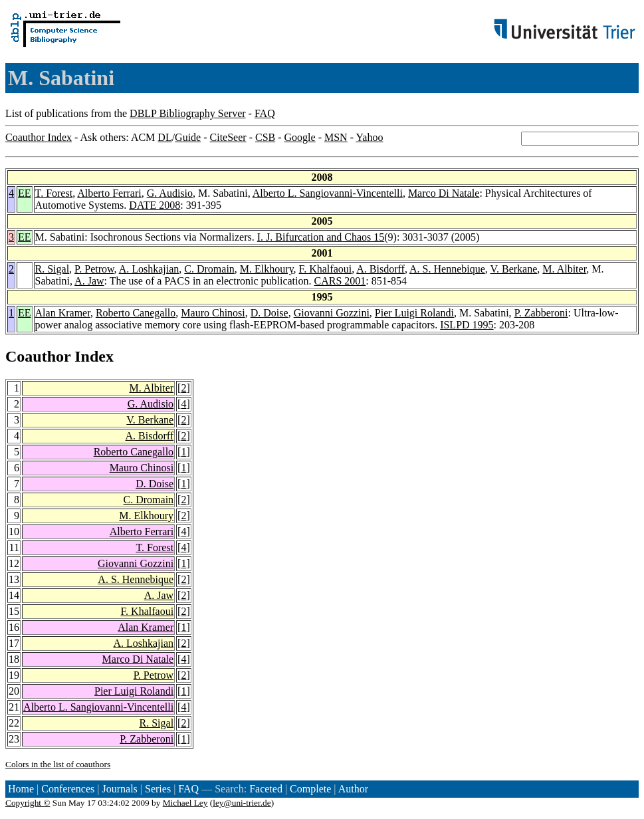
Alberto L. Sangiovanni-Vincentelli (328, 193)
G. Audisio (170, 193)
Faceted (266, 789)
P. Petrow (94, 269)
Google (300, 137)
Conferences (68, 789)
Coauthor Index (39, 137)
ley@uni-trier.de (242, 803)
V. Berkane (514, 269)
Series (158, 789)
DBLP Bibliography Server (188, 113)
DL (164, 137)
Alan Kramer (63, 313)
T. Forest (54, 193)
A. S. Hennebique (447, 269)
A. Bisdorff (380, 269)
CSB (265, 137)
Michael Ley (185, 803)
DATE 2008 (155, 205)
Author (353, 789)
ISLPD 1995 (467, 325)
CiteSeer (228, 137)
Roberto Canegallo (136, 313)
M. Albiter (564, 269)
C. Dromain (209, 269)
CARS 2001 (340, 281)
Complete (310, 789)
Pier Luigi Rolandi (414, 313)
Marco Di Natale (444, 193)
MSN (336, 137)
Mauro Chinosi (213, 313)
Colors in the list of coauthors (58, 764)
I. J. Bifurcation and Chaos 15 (321, 237)
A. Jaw (89, 281)
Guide (188, 137)
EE (25, 193)
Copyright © (28, 803)
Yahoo (369, 137)
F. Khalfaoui (326, 269)
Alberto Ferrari (109, 193)
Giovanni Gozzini (332, 313)
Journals (119, 789)
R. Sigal (53, 269)
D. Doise (269, 313)
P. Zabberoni (541, 313)
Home (21, 789)
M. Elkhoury (267, 269)
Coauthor (38, 356)
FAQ (265, 113)
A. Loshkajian (149, 269)
